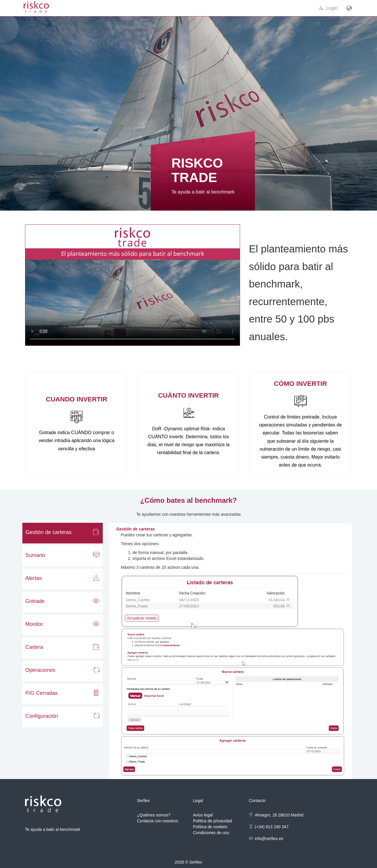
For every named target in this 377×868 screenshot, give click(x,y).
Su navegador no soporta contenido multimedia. (133, 285)
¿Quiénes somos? (154, 815)
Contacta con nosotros (158, 821)
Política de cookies (210, 827)
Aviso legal (203, 815)
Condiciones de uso (211, 833)
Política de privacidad (213, 821)
